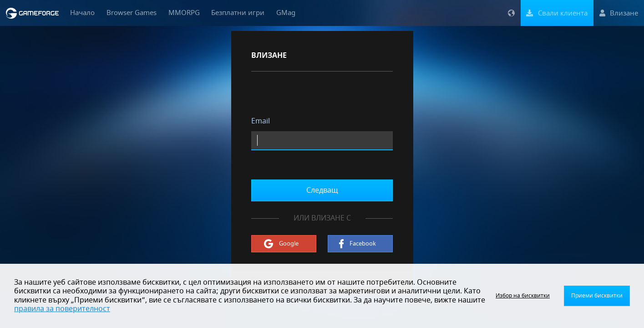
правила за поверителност (62, 309)
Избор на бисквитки (523, 296)
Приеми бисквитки (597, 296)
